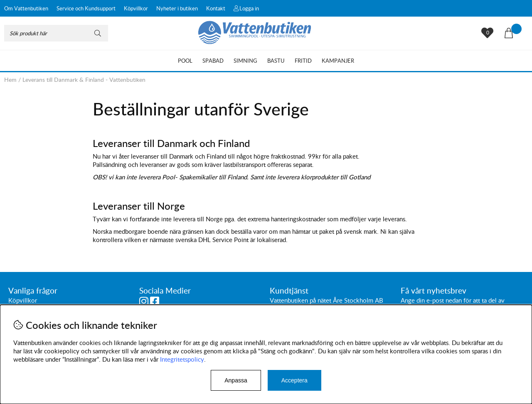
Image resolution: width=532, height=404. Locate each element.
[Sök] (56, 33)
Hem (10, 80)
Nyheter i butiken (177, 8)
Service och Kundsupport (86, 8)
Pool (185, 61)
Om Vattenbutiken (26, 8)
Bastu (276, 61)
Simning (245, 61)
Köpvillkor (136, 8)
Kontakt (216, 8)
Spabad (213, 61)
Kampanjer (338, 61)
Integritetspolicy (182, 359)
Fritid (303, 61)
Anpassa (236, 380)
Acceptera (294, 380)
